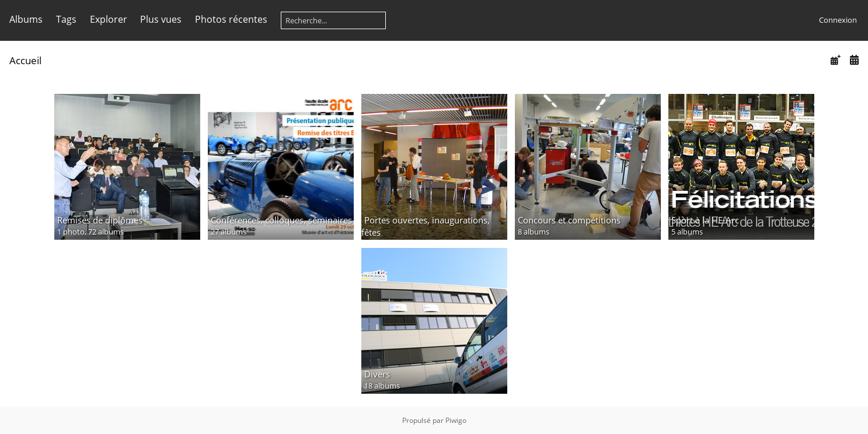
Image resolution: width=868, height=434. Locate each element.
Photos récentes (231, 19)
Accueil (25, 60)
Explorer (109, 19)
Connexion (838, 20)
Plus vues (161, 19)
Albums (26, 19)
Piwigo (456, 420)
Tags (66, 19)
